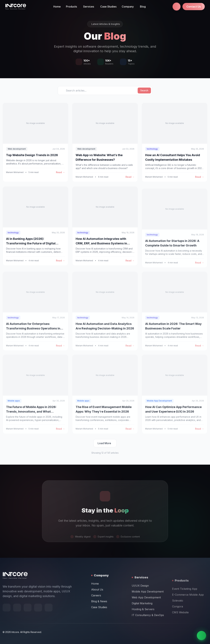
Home (57, 7)
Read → (60, 172)
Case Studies (108, 7)
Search (144, 90)
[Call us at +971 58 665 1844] (177, 7)
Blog (143, 7)
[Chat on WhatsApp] (201, 635)
